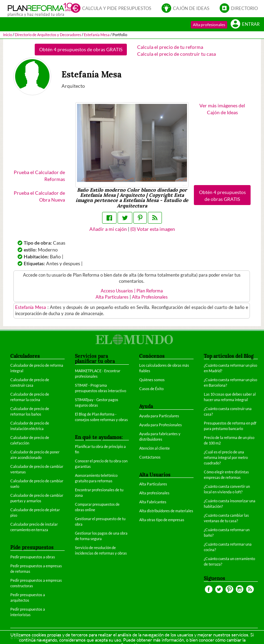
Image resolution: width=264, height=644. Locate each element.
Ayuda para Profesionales (161, 425)
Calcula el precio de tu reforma (170, 47)
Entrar (245, 24)
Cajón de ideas (185, 8)
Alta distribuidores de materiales (166, 511)
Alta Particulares (112, 297)
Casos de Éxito (151, 389)
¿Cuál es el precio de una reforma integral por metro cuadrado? (226, 457)
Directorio (239, 8)
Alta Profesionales (150, 297)
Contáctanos (150, 457)
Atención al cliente (155, 448)
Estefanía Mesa (31, 307)
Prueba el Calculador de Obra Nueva (39, 196)
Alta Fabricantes (153, 502)
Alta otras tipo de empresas (162, 520)
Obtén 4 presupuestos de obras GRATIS (81, 49)
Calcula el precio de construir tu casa (177, 54)
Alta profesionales (209, 25)
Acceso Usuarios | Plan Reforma (132, 291)
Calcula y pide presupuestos (111, 8)
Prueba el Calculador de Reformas (39, 176)
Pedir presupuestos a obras (33, 557)
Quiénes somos (152, 380)
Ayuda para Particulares (159, 416)
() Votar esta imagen (153, 229)
